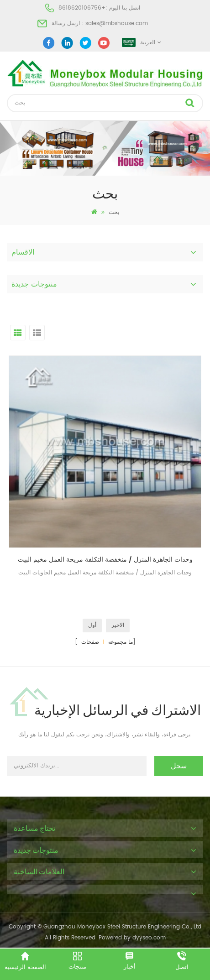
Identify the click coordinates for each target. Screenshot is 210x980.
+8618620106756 (82, 8)
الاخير (118, 625)
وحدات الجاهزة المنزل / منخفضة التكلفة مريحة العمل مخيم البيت (105, 560)
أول (92, 625)
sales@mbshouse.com (117, 23)
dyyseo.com (149, 938)
